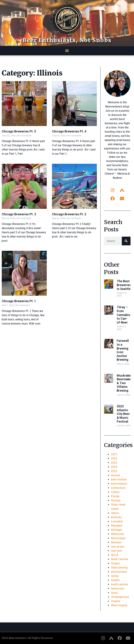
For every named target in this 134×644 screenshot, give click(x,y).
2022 (114, 458)
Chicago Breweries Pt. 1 (19, 301)
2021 (114, 454)
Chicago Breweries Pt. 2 (69, 214)
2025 (114, 471)
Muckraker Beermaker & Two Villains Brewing (124, 383)
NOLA (115, 555)
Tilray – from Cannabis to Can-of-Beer (123, 315)
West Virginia (119, 605)
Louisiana (117, 521)
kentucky (116, 517)
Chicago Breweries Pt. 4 (69, 131)
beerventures (119, 484)
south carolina (119, 584)
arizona (115, 475)
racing (115, 576)
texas (114, 593)
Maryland (117, 526)
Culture (115, 492)
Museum (116, 542)
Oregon (115, 563)
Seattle (115, 580)
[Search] (126, 241)
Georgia (116, 500)
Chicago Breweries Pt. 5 (19, 131)
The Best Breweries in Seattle (124, 285)
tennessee (118, 589)
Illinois (115, 513)
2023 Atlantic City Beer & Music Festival (123, 414)
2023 (114, 463)
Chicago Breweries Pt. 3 (19, 214)
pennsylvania (119, 572)
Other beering (119, 568)
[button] (67, 51)
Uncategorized (120, 597)
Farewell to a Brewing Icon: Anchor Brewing (123, 350)
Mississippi (118, 538)
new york (116, 551)
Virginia (116, 601)
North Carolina (120, 559)
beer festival (119, 479)
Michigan (116, 530)
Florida (115, 496)
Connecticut (118, 488)
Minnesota (117, 534)
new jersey (118, 547)
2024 (114, 467)
